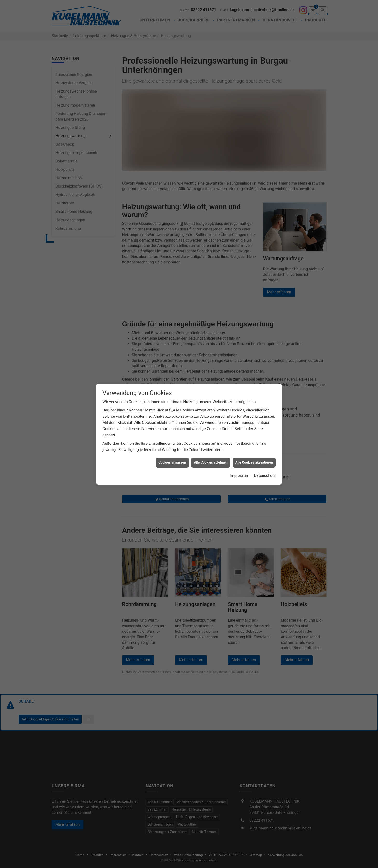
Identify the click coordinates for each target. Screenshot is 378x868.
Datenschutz (265, 441)
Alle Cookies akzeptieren (254, 428)
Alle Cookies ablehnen (211, 428)
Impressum (240, 441)
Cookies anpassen (172, 428)
